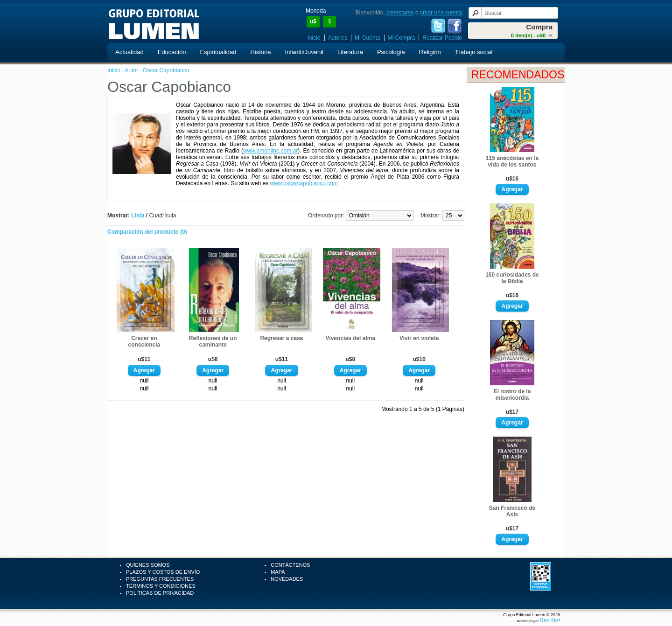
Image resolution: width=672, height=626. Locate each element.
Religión (430, 52)
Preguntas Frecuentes (160, 579)
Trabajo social (474, 52)
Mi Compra (402, 38)
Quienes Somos (148, 565)
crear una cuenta (441, 13)
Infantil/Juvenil (304, 52)
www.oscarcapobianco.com (304, 183)
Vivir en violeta (419, 338)
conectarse (400, 13)
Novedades (287, 579)
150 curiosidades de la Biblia (512, 278)
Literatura (350, 52)
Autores (338, 38)
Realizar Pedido (442, 38)
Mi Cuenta (367, 38)
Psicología (391, 52)
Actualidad (129, 52)
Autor (131, 70)
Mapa (278, 572)
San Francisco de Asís (512, 511)
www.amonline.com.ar (270, 151)
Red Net (550, 620)
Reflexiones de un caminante (213, 341)
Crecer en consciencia (144, 341)
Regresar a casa (281, 338)
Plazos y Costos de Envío (163, 572)
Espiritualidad (218, 52)
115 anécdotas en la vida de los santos (512, 161)
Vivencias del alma (351, 338)
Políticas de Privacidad (160, 593)
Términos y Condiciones (161, 586)
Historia (260, 52)
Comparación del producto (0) (147, 232)
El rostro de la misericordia (512, 395)
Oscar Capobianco (166, 70)
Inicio (314, 38)
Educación (172, 52)
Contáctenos (290, 565)
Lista (138, 216)
